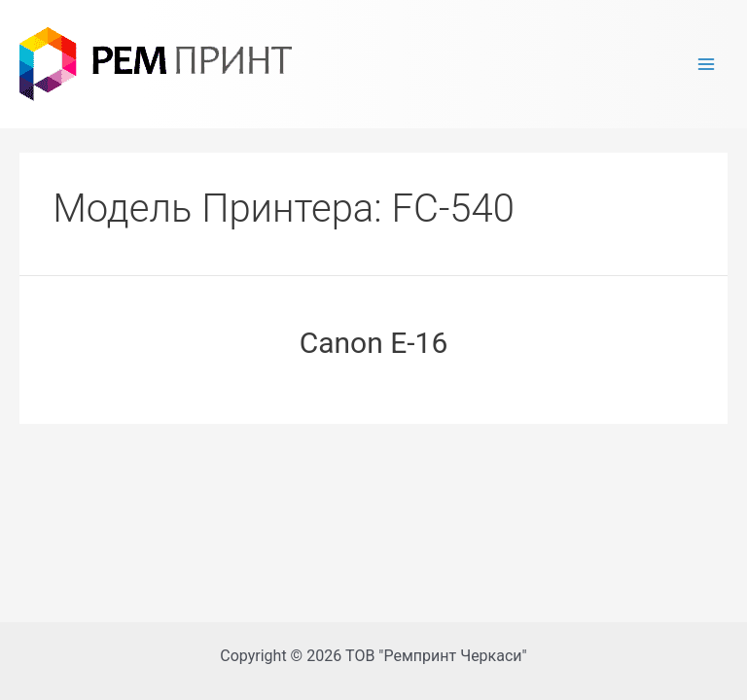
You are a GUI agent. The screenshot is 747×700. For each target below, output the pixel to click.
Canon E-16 (374, 343)
